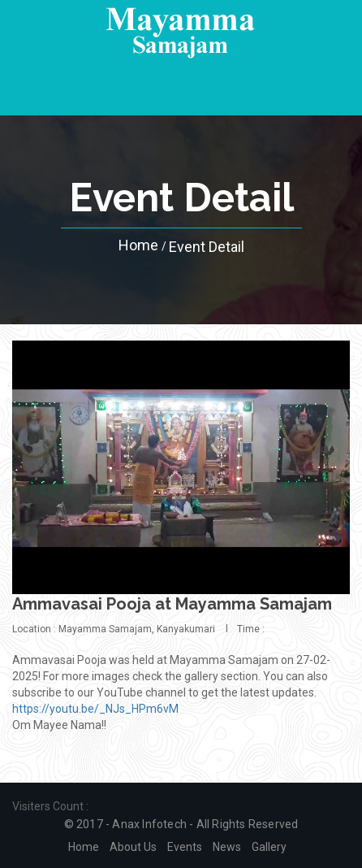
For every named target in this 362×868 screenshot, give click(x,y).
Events (185, 847)
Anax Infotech (149, 824)
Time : (251, 629)
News (227, 847)
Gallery (269, 847)
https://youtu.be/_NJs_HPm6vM (95, 709)
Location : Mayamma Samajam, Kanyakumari (114, 629)
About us (133, 847)
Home (138, 245)
